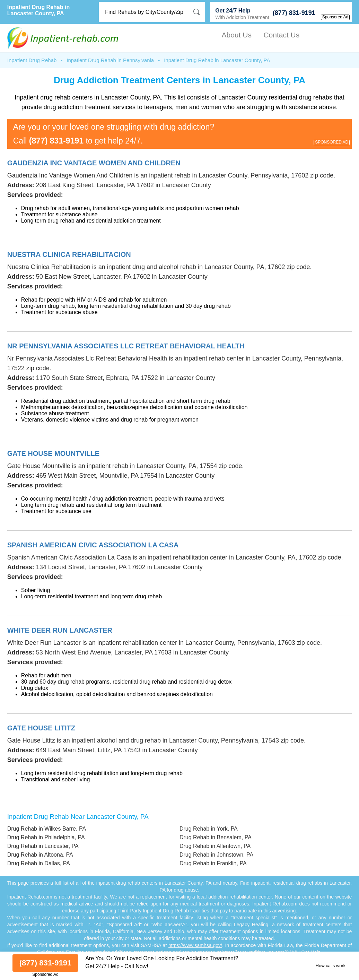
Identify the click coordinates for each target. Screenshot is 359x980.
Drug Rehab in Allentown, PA (215, 846)
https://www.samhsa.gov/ (195, 945)
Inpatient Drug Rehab (32, 60)
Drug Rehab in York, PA (209, 829)
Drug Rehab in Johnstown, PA (216, 855)
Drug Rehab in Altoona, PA (40, 855)
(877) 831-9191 (294, 13)
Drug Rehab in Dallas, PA (39, 863)
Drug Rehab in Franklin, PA (213, 863)
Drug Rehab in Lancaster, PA (43, 846)
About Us (237, 35)
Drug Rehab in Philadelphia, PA (46, 837)
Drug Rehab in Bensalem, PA (216, 837)
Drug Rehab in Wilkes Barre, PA (47, 829)
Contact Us (281, 35)
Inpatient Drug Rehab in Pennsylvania (110, 60)
